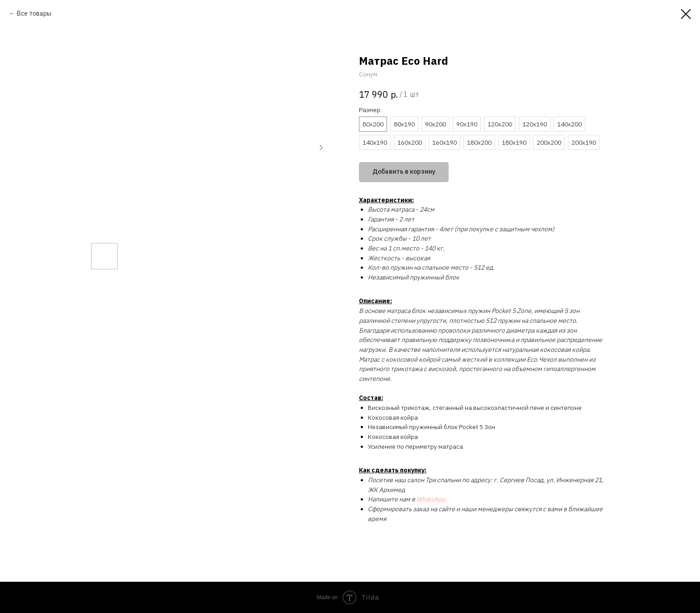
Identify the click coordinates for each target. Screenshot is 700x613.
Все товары (34, 13)
